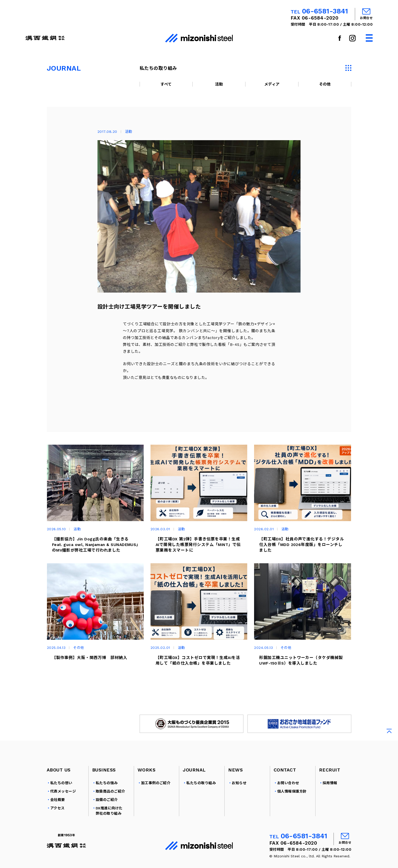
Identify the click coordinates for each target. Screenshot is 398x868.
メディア (272, 84)
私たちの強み (107, 790)
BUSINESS (104, 776)
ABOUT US (59, 776)
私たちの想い (61, 790)
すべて (166, 84)
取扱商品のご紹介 (110, 798)
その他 (325, 84)
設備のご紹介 (107, 806)
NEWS (235, 776)
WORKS (146, 776)
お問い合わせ (288, 790)
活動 (219, 84)
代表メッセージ (63, 798)
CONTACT (285, 776)
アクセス (57, 815)
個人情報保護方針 (292, 798)
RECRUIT (330, 776)
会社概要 (58, 806)
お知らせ (239, 790)
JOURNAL (194, 776)
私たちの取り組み (201, 790)
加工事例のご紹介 (156, 790)
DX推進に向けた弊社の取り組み (109, 817)
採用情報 (330, 790)
